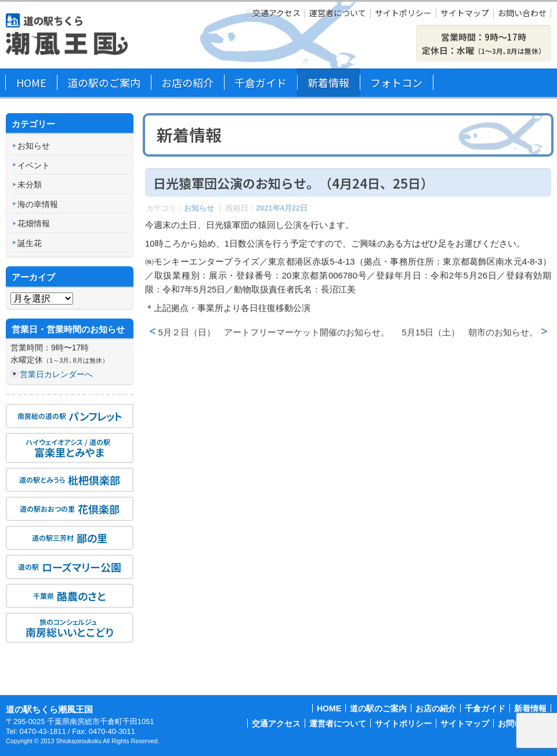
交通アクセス (276, 13)
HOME (31, 82)
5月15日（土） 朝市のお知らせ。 (470, 332)
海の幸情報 (38, 204)
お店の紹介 (187, 82)
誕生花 (30, 243)
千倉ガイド (261, 82)
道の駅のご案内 (104, 82)
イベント (34, 165)
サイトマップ (465, 13)
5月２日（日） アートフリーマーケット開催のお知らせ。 (274, 332)
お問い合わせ (522, 13)
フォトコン (396, 82)
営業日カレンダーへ (56, 374)
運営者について (338, 13)
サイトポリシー (403, 13)
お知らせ (199, 208)
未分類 (30, 185)
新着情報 (328, 82)
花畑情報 (34, 223)
